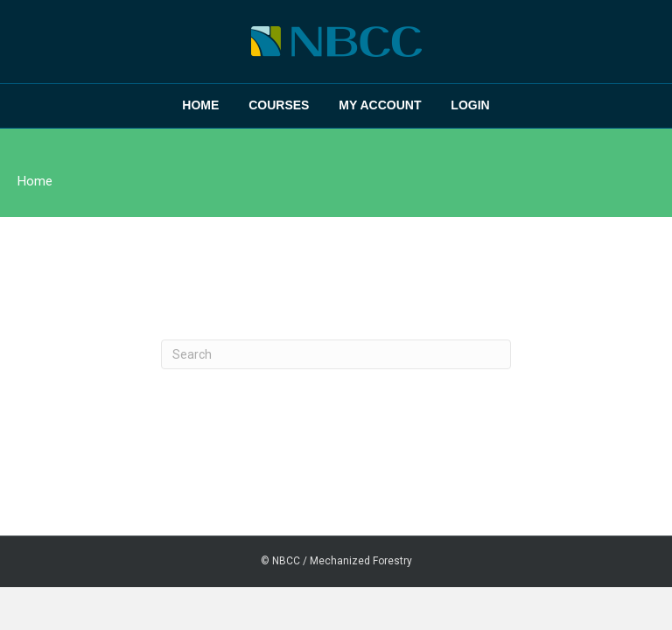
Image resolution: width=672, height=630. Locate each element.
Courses (279, 105)
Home (200, 105)
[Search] (336, 354)
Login (470, 105)
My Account (380, 105)
